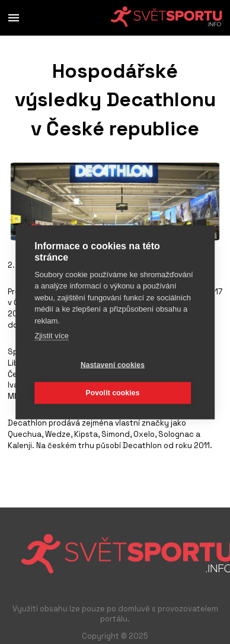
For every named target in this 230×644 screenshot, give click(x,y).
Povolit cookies (112, 393)
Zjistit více (52, 336)
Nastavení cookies (113, 365)
